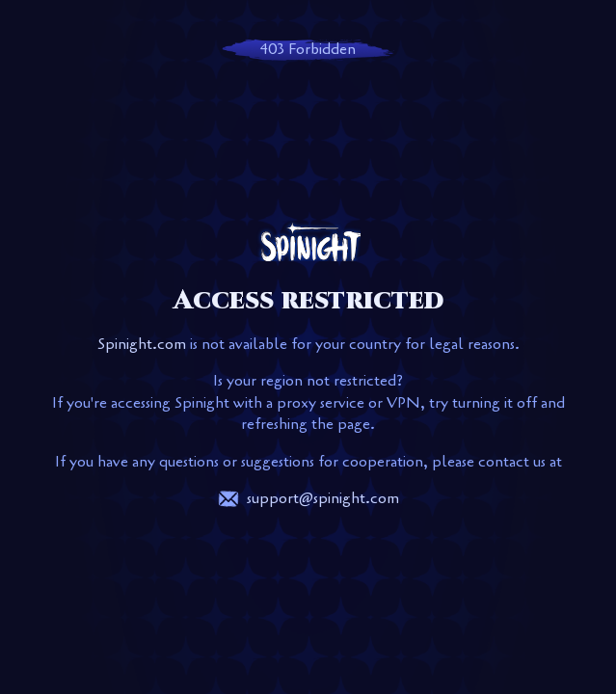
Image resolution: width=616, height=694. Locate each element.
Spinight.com (142, 344)
